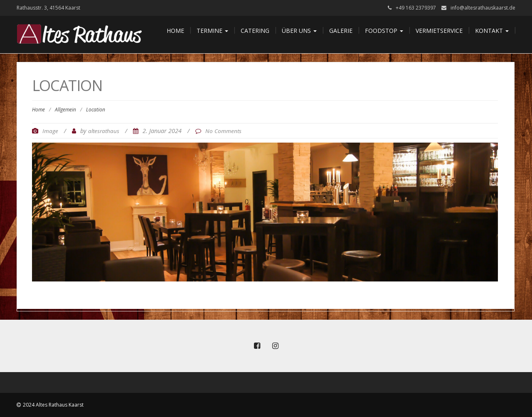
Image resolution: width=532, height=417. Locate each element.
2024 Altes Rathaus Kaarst (53, 405)
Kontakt (492, 31)
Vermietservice (439, 31)
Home (175, 31)
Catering (255, 31)
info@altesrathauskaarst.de (483, 8)
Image (50, 131)
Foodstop (384, 31)
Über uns (299, 31)
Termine (212, 31)
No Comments (223, 131)
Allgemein (65, 110)
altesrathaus (104, 131)
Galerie (341, 31)
